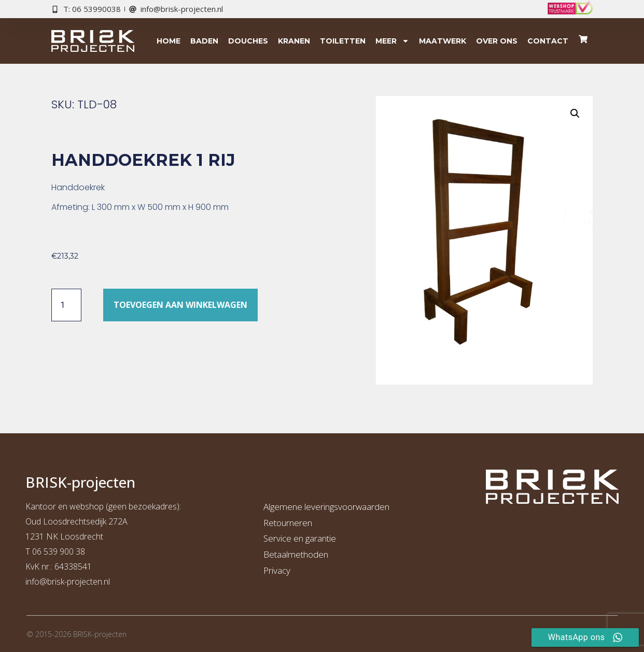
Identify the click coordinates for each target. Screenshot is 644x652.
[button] (575, 114)
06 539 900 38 (59, 551)
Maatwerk (443, 41)
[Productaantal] (66, 305)
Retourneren (288, 523)
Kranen (294, 41)
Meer (392, 41)
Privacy (277, 570)
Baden (204, 41)
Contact (548, 41)
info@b (39, 582)
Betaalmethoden (296, 554)
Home (169, 41)
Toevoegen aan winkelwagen (180, 305)
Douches (248, 41)
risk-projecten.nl (81, 582)
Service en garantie (300, 538)
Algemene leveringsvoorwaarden (326, 507)
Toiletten (343, 41)
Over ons (497, 41)
